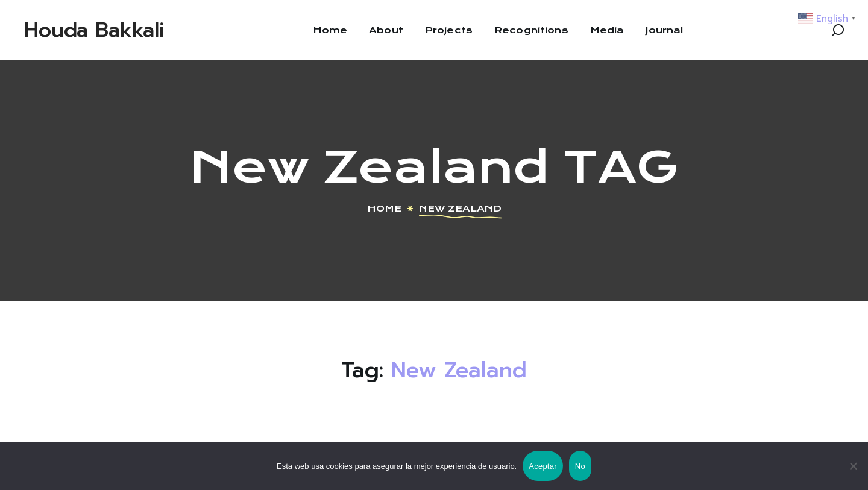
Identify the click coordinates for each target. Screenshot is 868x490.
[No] (853, 466)
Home (384, 209)
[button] (838, 30)
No (580, 466)
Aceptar (543, 466)
